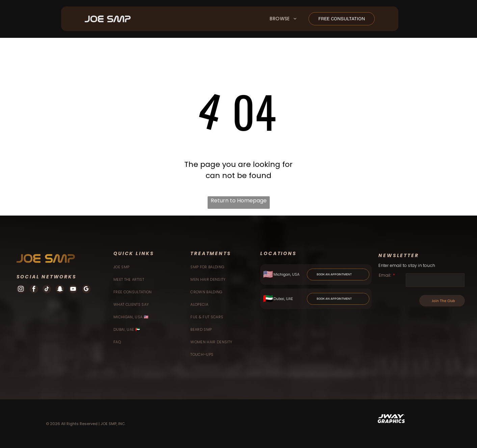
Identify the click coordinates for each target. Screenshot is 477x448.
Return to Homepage (239, 201)
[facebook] (34, 290)
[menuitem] (283, 19)
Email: (385, 275)
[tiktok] (47, 290)
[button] (283, 19)
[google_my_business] (86, 290)
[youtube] (73, 290)
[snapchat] (60, 290)
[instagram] (21, 290)
